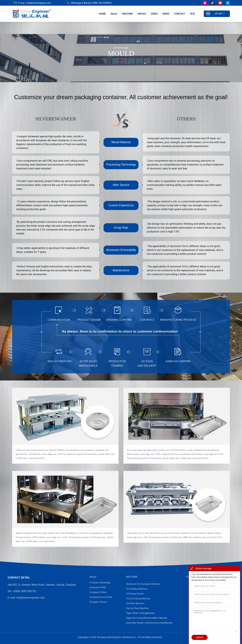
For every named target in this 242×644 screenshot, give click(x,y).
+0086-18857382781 (24, 591)
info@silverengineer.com (39, 3)
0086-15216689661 (102, 3)
